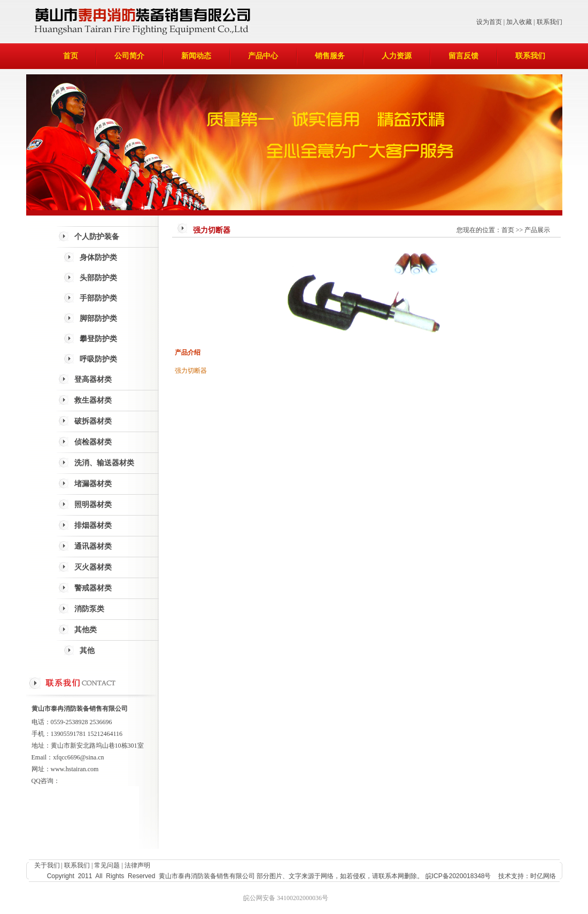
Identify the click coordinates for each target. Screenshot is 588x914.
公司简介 (129, 56)
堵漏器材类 (93, 484)
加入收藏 (519, 22)
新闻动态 (196, 56)
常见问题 (107, 865)
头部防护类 (98, 278)
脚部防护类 (98, 318)
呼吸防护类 (98, 359)
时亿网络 (543, 876)
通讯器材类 (93, 546)
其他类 (86, 630)
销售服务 (330, 56)
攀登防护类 (98, 339)
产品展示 (537, 230)
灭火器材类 (93, 567)
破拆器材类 (93, 421)
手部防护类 (98, 298)
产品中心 (263, 56)
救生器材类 (93, 400)
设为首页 (489, 22)
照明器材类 (93, 505)
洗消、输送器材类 (104, 463)
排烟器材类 (93, 525)
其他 (87, 651)
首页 (71, 56)
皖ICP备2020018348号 (458, 876)
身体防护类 (98, 258)
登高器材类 (93, 379)
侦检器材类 (93, 442)
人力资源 (397, 56)
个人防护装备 (97, 237)
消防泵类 (89, 609)
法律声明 (137, 865)
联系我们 (550, 22)
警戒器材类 (93, 588)
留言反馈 (463, 56)
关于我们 (47, 865)
